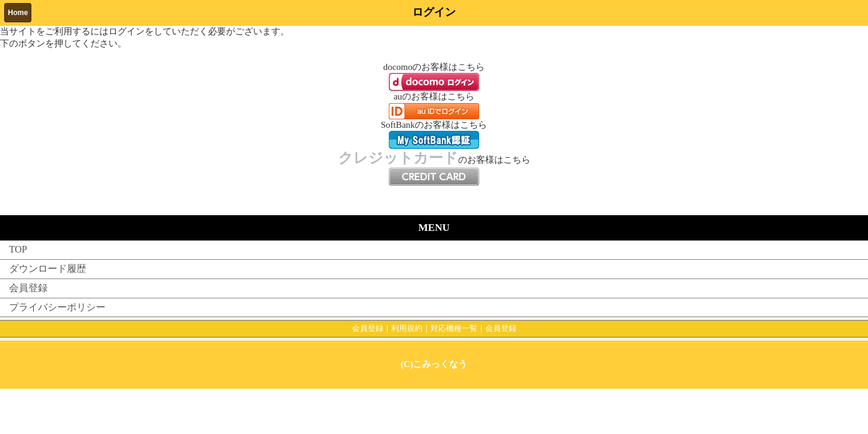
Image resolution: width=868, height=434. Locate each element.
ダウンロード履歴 (48, 269)
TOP (18, 249)
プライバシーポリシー (57, 307)
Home (18, 13)
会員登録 (28, 288)
